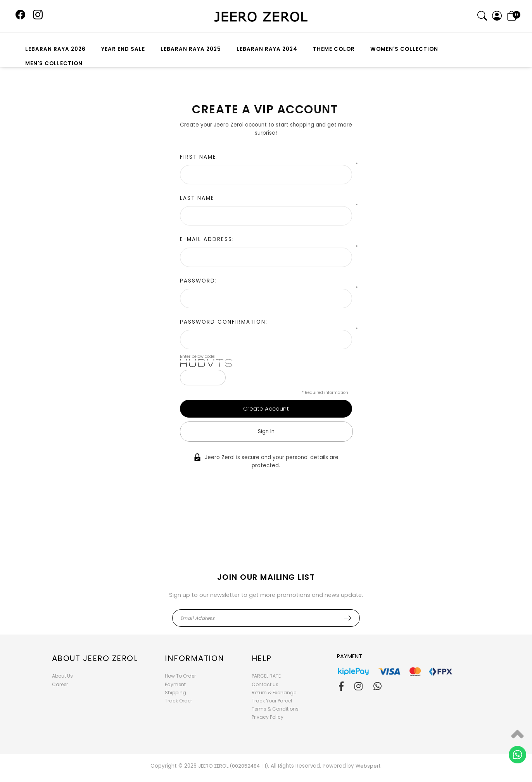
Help (262, 658)
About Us (62, 676)
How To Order (180, 676)
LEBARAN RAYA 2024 (267, 49)
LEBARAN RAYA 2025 (191, 49)
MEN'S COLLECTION (54, 63)
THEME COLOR (334, 49)
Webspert (368, 766)
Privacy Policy (268, 717)
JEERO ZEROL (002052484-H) (233, 766)
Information (195, 658)
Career (60, 684)
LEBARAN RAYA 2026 (55, 49)
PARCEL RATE (266, 676)
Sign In (266, 431)
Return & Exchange (274, 693)
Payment (175, 684)
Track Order (178, 701)
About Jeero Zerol (95, 658)
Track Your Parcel (272, 701)
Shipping (175, 693)
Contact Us (265, 684)
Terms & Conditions (275, 709)
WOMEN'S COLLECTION (404, 49)
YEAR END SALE (123, 49)
